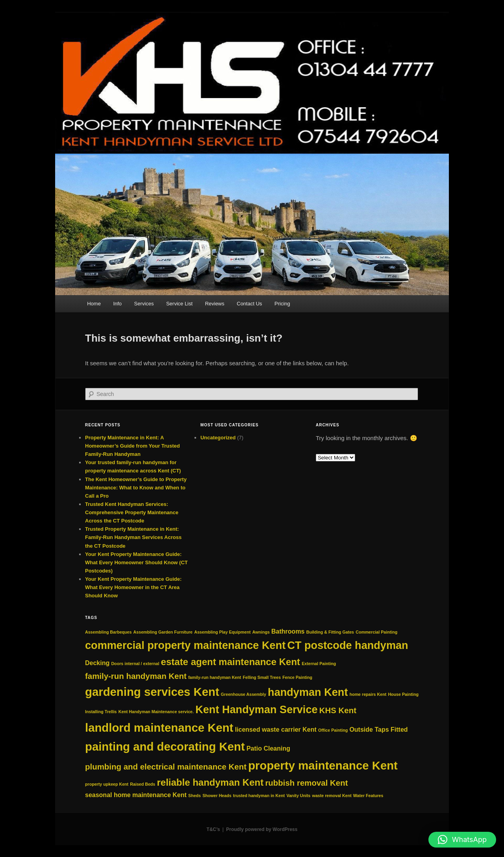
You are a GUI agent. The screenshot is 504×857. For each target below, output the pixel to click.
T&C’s (213, 829)
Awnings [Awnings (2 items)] (261, 632)
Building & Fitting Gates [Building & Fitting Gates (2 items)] (330, 632)
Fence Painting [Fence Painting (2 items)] (297, 677)
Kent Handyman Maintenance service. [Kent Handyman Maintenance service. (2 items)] (156, 712)
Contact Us (249, 304)
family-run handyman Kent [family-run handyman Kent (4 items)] (136, 676)
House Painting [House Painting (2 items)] (403, 694)
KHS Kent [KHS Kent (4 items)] (338, 710)
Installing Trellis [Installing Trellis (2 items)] (101, 712)
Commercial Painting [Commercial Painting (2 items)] (376, 632)
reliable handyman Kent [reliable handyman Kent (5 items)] (210, 782)
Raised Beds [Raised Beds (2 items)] (143, 784)
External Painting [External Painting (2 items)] (319, 664)
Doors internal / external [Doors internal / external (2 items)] (135, 664)
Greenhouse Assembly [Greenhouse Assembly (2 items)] (244, 694)
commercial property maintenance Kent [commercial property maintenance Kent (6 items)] (185, 645)
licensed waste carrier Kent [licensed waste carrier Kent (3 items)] (276, 730)
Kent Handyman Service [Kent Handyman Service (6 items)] (256, 709)
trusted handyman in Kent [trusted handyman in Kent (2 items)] (259, 796)
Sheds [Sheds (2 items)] (195, 796)
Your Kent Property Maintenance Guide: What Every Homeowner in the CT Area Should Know (133, 587)
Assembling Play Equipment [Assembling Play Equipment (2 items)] (222, 632)
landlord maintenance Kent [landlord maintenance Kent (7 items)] (159, 728)
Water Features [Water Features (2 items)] (368, 796)
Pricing (282, 304)
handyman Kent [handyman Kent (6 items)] (308, 692)
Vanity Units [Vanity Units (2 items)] (298, 796)
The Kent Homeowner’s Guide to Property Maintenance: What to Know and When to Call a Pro (136, 488)
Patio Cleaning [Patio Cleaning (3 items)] (268, 748)
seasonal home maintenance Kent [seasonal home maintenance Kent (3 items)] (136, 795)
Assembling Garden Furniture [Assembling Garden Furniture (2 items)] (163, 632)
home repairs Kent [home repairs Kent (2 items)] (368, 694)
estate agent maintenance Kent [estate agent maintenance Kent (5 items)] (231, 662)
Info (117, 304)
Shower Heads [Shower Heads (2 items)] (217, 796)
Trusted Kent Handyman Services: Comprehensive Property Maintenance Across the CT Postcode (132, 512)
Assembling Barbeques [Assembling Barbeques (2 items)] (108, 632)
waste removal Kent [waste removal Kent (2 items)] (332, 796)
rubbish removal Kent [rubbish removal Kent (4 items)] (306, 783)
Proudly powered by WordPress (262, 829)
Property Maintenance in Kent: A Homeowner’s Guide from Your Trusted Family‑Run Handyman (132, 446)
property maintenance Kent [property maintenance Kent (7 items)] (323, 765)
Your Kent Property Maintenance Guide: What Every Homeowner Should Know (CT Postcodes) (136, 562)
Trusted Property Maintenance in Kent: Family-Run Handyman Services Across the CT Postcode (133, 537)
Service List (179, 304)
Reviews (215, 304)
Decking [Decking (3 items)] (97, 663)
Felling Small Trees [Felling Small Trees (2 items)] (262, 677)
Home (94, 304)
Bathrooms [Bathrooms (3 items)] (288, 631)
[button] (462, 840)
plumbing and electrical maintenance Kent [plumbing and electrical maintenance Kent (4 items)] (166, 767)
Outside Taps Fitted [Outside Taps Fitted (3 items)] (378, 730)
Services (144, 304)
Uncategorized (218, 438)
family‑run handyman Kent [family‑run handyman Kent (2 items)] (215, 677)
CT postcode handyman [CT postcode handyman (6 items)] (347, 645)
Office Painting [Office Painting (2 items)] (333, 730)
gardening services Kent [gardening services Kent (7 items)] (152, 692)
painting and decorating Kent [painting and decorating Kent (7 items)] (165, 746)
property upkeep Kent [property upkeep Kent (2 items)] (107, 784)
